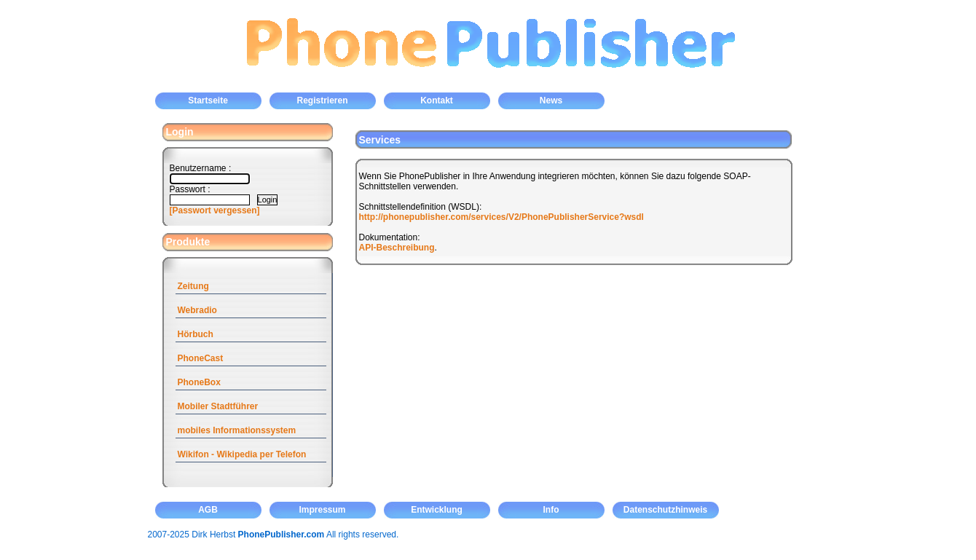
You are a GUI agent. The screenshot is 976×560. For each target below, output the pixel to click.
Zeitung (193, 286)
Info (551, 510)
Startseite (208, 100)
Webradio (197, 310)
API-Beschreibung (397, 248)
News (551, 100)
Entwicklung (437, 510)
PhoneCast (201, 358)
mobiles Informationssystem (237, 430)
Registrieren (322, 100)
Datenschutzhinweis (665, 510)
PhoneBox (199, 382)
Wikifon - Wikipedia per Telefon (242, 454)
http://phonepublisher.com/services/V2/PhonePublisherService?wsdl (501, 217)
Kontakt (437, 100)
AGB (208, 510)
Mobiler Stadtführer (218, 406)
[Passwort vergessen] (215, 210)
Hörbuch (196, 334)
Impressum (322, 510)
